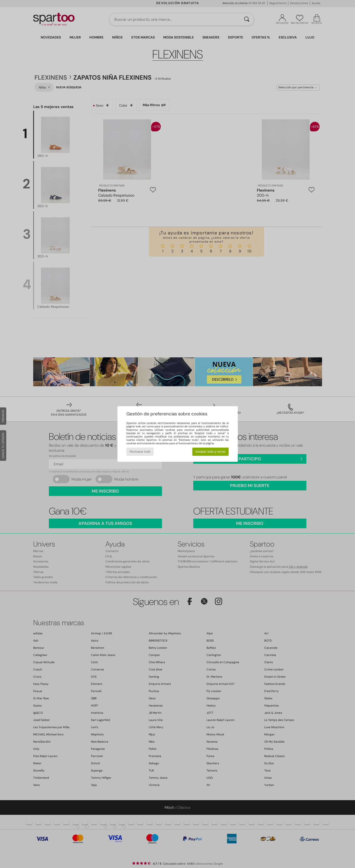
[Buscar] (247, 19)
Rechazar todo (140, 452)
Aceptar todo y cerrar (210, 452)
